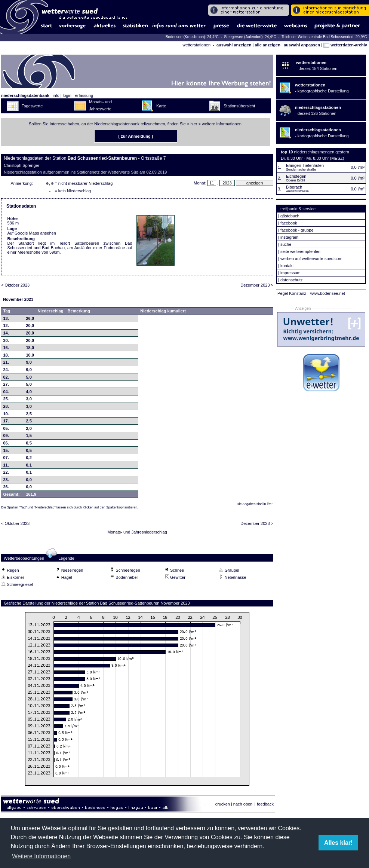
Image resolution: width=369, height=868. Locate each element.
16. (6, 349)
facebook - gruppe (297, 230)
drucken (223, 806)
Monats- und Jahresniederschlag (137, 534)
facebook (289, 223)
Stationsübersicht (239, 106)
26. (6, 488)
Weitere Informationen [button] (41, 856)
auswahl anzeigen (234, 45)
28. (6, 408)
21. (6, 364)
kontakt (287, 266)
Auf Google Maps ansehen (32, 235)
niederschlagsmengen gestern (322, 152)
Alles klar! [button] (338, 843)
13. (6, 320)
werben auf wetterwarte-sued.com (311, 259)
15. (6, 452)
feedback (265, 806)
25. (6, 400)
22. (6, 474)
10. (6, 415)
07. (6, 459)
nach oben (243, 806)
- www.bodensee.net (326, 293)
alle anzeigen (267, 45)
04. (6, 393)
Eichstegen (296, 176)
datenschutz (291, 280)
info (56, 95)
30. (6, 342)
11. (6, 467)
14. (6, 334)
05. (6, 430)
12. (6, 327)
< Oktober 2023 (15, 287)
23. (6, 481)
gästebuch (290, 216)
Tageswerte (32, 106)
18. (6, 357)
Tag (7, 312)
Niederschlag (50, 312)
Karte (161, 106)
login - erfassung (78, 95)
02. (6, 379)
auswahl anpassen (302, 45)
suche (286, 244)
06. (6, 444)
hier (194, 124)
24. (6, 371)
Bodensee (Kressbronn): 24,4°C (193, 37)
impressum (290, 273)
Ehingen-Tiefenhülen (305, 165)
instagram (289, 237)
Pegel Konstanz (292, 293)
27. (6, 386)
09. (6, 437)
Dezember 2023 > (257, 287)
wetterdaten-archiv (345, 45)
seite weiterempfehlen (300, 251)
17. (6, 422)
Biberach (294, 187)
